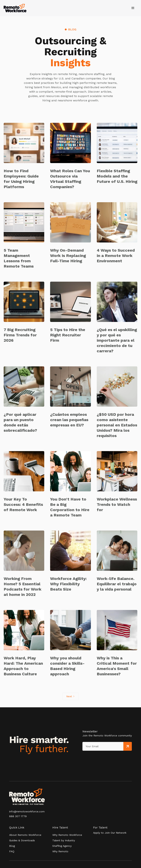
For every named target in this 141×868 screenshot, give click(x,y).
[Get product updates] (103, 746)
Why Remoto (60, 851)
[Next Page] (71, 696)
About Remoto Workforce (25, 835)
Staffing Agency (62, 846)
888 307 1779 (18, 816)
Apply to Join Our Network (110, 833)
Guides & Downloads (22, 840)
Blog (12, 846)
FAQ (12, 851)
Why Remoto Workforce (67, 835)
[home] (15, 8)
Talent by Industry (64, 840)
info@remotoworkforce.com (27, 811)
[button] (133, 8)
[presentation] (99, 758)
